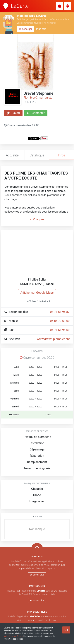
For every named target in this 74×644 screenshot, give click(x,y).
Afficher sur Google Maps (37, 293)
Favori (13, 113)
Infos (62, 155)
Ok (66, 630)
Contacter (36, 113)
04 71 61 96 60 (60, 330)
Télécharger (25, 29)
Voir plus (37, 219)
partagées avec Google (13, 636)
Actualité (12, 155)
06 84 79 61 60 (60, 321)
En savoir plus (37, 575)
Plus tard (41, 29)
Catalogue (37, 155)
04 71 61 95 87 (60, 312)
